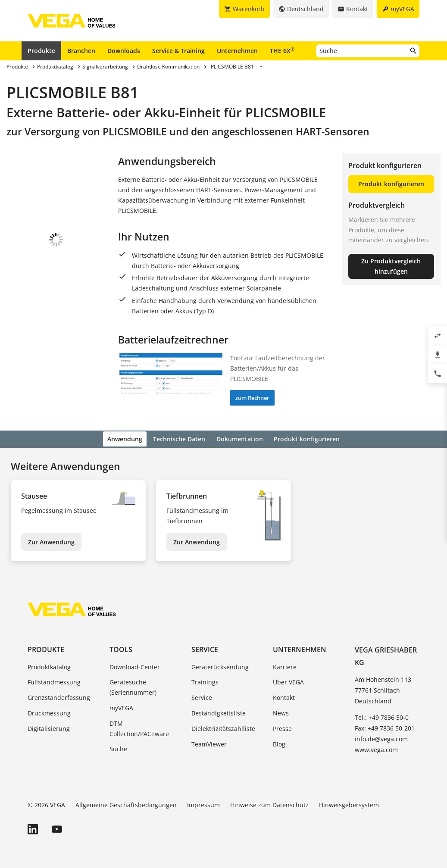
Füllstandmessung (54, 681)
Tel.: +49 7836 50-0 (382, 716)
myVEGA (121, 707)
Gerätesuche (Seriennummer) (133, 686)
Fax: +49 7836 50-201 (385, 727)
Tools (121, 649)
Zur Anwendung (51, 541)
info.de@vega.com (381, 738)
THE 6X (282, 50)
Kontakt (284, 696)
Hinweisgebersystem (349, 804)
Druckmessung (49, 712)
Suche (118, 748)
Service (205, 649)
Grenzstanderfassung (59, 696)
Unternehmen (237, 51)
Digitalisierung (49, 727)
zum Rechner (252, 398)
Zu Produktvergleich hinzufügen (391, 266)
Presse (282, 727)
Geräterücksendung (220, 666)
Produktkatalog (49, 666)
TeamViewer (209, 743)
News (281, 712)
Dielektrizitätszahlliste (223, 727)
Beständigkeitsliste (219, 712)
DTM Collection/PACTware (139, 727)
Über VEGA (288, 681)
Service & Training (178, 51)
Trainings (205, 681)
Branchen (81, 51)
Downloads (124, 51)
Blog (279, 743)
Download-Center (135, 666)
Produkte (41, 51)
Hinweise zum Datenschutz (269, 804)
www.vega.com (376, 748)
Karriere (285, 666)
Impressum (203, 804)
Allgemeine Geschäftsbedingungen (126, 804)
